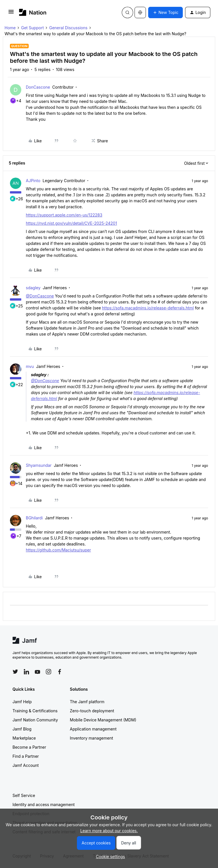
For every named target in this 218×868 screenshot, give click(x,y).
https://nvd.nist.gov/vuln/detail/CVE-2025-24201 (71, 223)
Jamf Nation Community (35, 720)
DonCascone (38, 87)
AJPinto (33, 181)
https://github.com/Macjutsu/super (58, 550)
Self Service (24, 795)
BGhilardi (34, 518)
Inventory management (91, 738)
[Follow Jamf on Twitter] (15, 672)
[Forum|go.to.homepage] (33, 12)
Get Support (32, 28)
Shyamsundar (39, 465)
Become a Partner (29, 747)
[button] (11, 13)
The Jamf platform (87, 702)
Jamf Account (26, 765)
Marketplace (24, 738)
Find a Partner (26, 756)
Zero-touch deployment (92, 711)
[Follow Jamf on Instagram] (49, 672)
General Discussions (68, 28)
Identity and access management (44, 804)
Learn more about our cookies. (109, 831)
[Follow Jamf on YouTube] (37, 672)
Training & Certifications (35, 711)
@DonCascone (40, 296)
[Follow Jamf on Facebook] (60, 672)
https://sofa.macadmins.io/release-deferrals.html (148, 308)
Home (10, 28)
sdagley (33, 288)
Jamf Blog (22, 729)
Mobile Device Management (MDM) (103, 720)
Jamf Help (22, 702)
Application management (93, 729)
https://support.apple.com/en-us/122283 (64, 215)
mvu (30, 366)
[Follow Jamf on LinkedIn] (26, 672)
